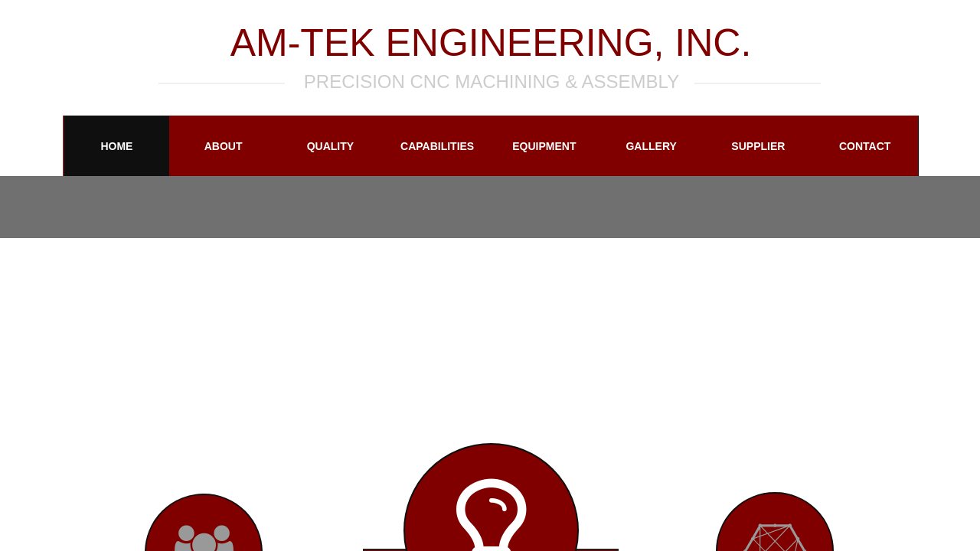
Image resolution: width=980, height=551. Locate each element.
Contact (865, 146)
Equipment (544, 146)
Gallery (651, 146)
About (224, 146)
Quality (330, 146)
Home (116, 146)
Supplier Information (759, 158)
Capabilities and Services (437, 158)
